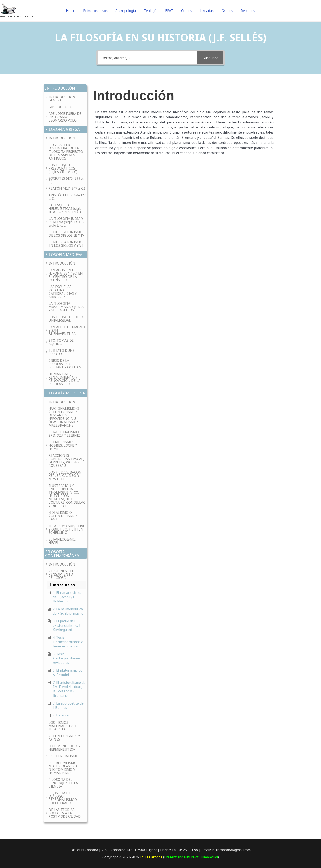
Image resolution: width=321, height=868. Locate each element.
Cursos (185, 11)
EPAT (169, 11)
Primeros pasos (100, 11)
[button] (65, 88)
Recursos (242, 11)
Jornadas (204, 11)
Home (77, 11)
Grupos (222, 11)
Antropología (129, 11)
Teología (152, 11)
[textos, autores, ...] (147, 58)
